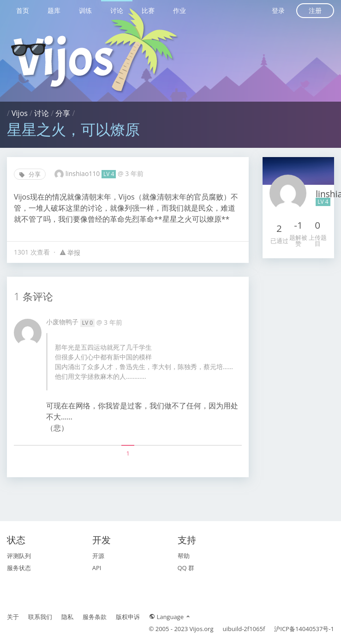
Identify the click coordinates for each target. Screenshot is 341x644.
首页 (23, 10)
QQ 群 (186, 568)
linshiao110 (84, 173)
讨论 (117, 10)
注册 (315, 10)
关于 (13, 617)
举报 (70, 252)
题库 (54, 10)
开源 (98, 556)
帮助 (184, 556)
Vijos (20, 113)
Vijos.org (202, 629)
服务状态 (19, 568)
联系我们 (40, 617)
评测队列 (19, 556)
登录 (278, 10)
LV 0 (87, 323)
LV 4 (109, 174)
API (97, 568)
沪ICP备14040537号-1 (304, 629)
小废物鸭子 (63, 322)
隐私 (67, 617)
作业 (179, 10)
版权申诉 (128, 617)
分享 (63, 113)
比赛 (148, 10)
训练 (85, 10)
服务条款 (95, 617)
